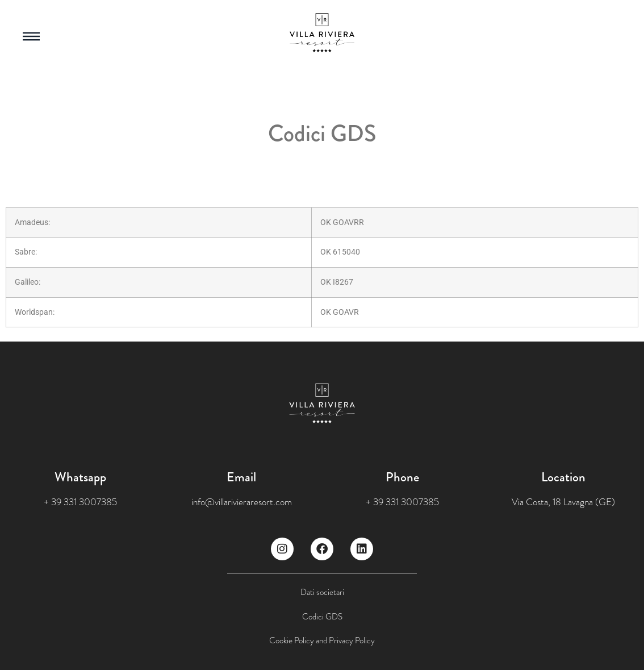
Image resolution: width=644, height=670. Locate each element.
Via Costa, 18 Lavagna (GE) (563, 502)
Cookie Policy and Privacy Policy (322, 640)
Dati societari (322, 592)
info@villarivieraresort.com (242, 502)
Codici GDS (322, 617)
